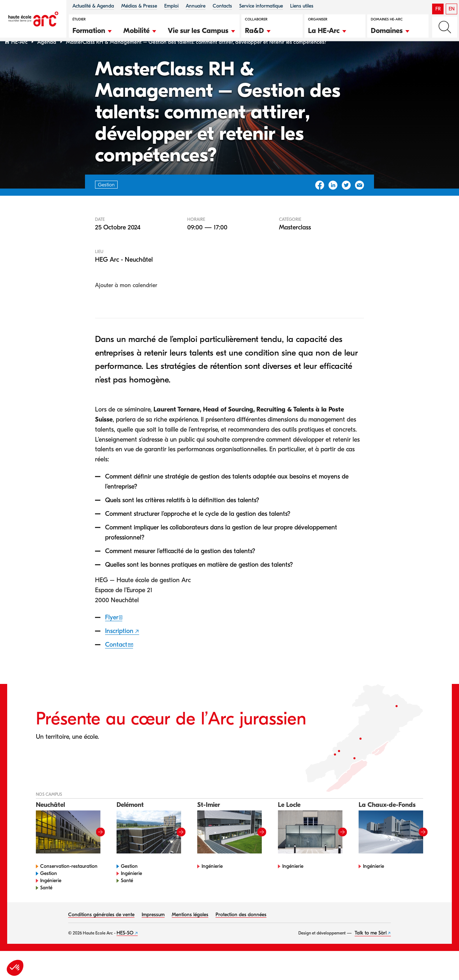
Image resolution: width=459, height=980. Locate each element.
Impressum (153, 933)
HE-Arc (19, 60)
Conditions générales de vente (101, 933)
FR (438, 9)
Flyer (112, 636)
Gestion (49, 892)
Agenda (47, 60)
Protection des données (241, 933)
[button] (93, 30)
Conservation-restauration (69, 884)
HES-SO (125, 951)
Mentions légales (190, 933)
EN (452, 9)
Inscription (119, 649)
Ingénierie (51, 899)
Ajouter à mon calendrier (126, 304)
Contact (116, 663)
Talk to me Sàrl (371, 951)
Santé (46, 906)
